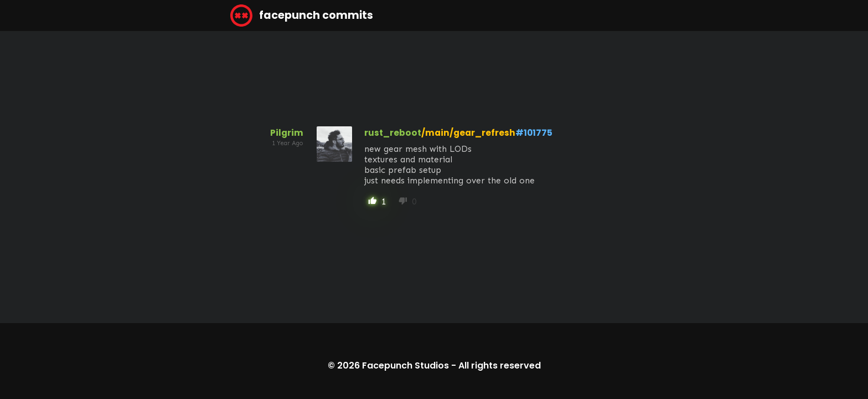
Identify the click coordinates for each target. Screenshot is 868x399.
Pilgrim (287, 133)
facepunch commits (302, 16)
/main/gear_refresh (468, 133)
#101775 (534, 133)
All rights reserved (500, 365)
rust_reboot (393, 133)
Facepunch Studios (405, 365)
